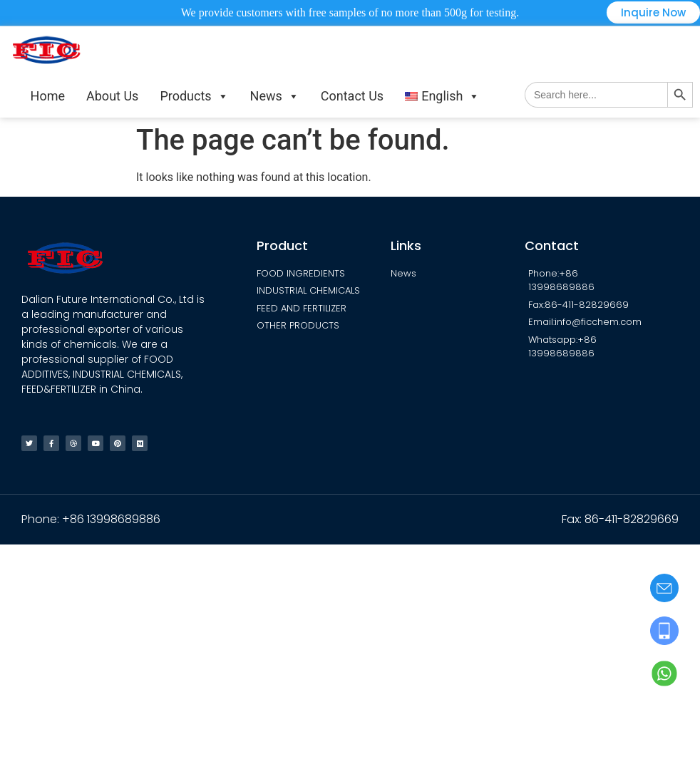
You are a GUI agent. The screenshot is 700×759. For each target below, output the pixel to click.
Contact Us (352, 96)
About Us (112, 96)
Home (48, 96)
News (275, 96)
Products (194, 96)
